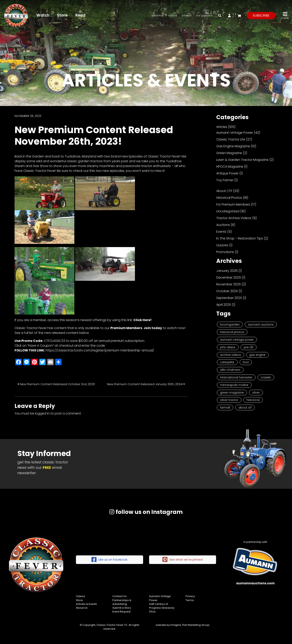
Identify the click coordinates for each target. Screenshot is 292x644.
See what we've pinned (182, 560)
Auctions (223, 225)
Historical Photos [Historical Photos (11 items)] (232, 332)
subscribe (261, 15)
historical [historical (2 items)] (253, 400)
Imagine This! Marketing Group (190, 625)
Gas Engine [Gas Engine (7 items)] (257, 355)
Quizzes (222, 245)
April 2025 (224, 305)
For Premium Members (233, 204)
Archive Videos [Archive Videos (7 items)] (231, 355)
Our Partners (204, 15)
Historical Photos (229, 198)
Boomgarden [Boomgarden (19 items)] (230, 324)
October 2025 (227, 291)
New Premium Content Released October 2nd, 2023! (56, 384)
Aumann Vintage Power (235, 133)
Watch (43, 15)
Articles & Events (86, 604)
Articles (222, 127)
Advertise (157, 15)
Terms (190, 600)
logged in (42, 413)
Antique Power (227, 173)
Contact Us (119, 596)
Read (80, 15)
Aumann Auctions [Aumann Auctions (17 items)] (261, 324)
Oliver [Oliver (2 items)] (256, 393)
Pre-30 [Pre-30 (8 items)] (249, 347)
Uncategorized (228, 211)
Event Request (121, 612)
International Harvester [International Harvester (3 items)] (236, 377)
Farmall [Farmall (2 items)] (225, 408)
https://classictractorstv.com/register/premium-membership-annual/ (100, 350)
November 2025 (229, 284)
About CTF (224, 191)
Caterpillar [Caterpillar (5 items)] (227, 362)
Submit (173, 15)
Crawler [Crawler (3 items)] (266, 377)
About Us (82, 608)
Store (62, 15)
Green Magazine (229, 153)
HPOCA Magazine (230, 167)
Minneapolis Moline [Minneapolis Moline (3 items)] (234, 385)
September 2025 (229, 298)
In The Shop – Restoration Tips (240, 238)
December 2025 (229, 277)
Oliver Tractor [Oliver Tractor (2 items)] (229, 400)
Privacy (190, 596)
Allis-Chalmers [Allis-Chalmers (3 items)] (230, 370)
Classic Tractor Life (231, 139)
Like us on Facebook (109, 560)
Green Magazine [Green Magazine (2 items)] (232, 393)
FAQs (152, 612)
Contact (187, 15)
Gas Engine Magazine (233, 146)
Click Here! (143, 320)
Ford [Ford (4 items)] (246, 362)
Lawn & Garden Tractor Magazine (242, 160)
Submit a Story (122, 608)
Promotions (225, 252)
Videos (81, 596)
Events (221, 232)
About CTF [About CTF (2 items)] (245, 408)
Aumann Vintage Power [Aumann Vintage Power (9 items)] (237, 340)
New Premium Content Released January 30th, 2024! (146, 384)
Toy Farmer (225, 180)
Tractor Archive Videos (234, 218)
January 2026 (227, 271)
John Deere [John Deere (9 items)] (228, 347)
